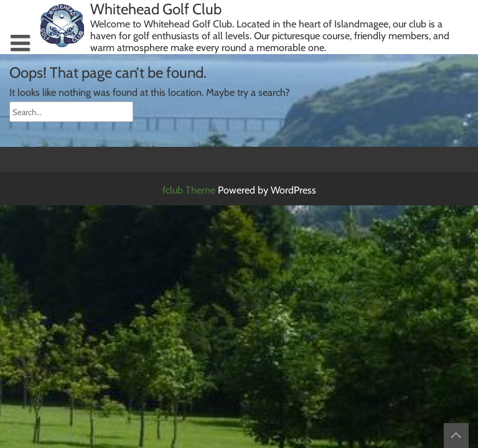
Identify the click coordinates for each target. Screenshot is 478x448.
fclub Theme (190, 190)
